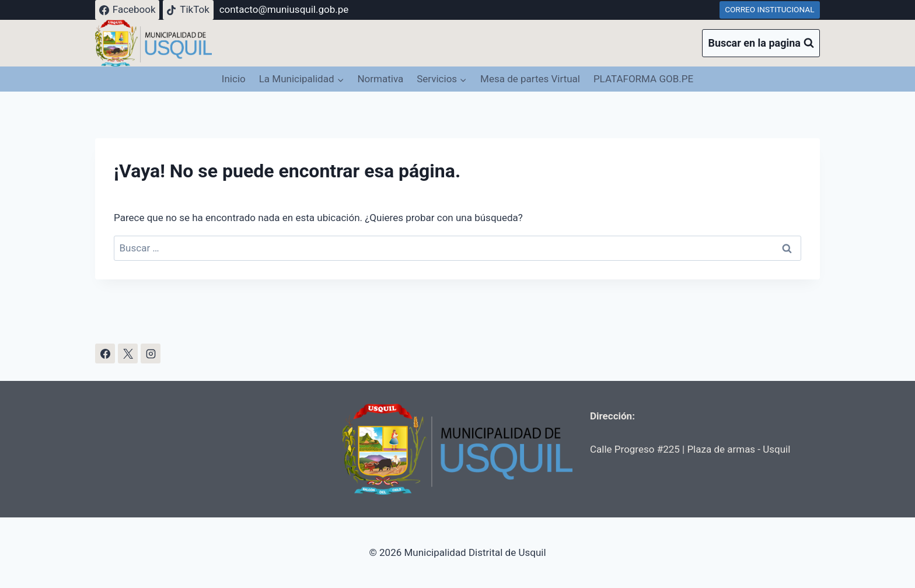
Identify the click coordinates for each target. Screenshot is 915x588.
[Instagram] (151, 353)
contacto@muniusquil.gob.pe (284, 9)
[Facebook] (105, 353)
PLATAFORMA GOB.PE (643, 79)
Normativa (380, 79)
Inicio (234, 79)
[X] (128, 353)
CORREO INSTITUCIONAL (769, 9)
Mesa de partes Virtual (530, 79)
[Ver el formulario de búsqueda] (761, 43)
